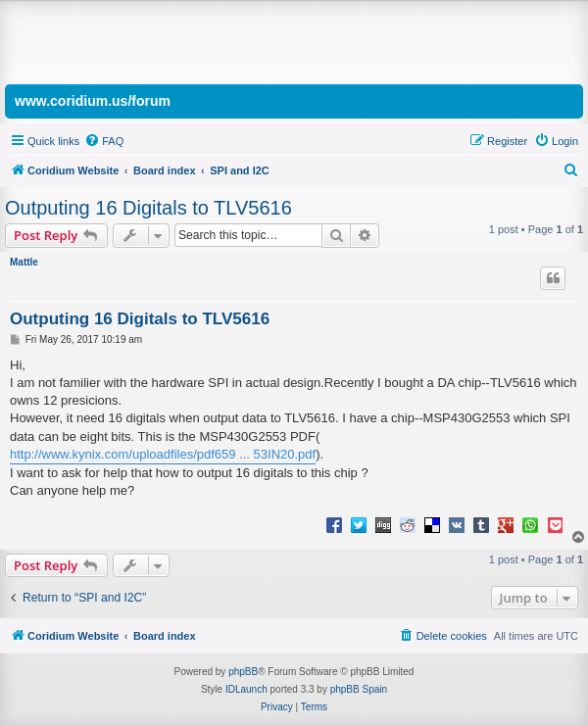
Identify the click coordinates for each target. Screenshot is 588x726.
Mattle (24, 262)
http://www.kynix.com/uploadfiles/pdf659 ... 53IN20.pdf (163, 454)
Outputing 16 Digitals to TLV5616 (148, 208)
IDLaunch (246, 689)
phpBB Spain (359, 689)
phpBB (243, 672)
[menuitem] (104, 141)
